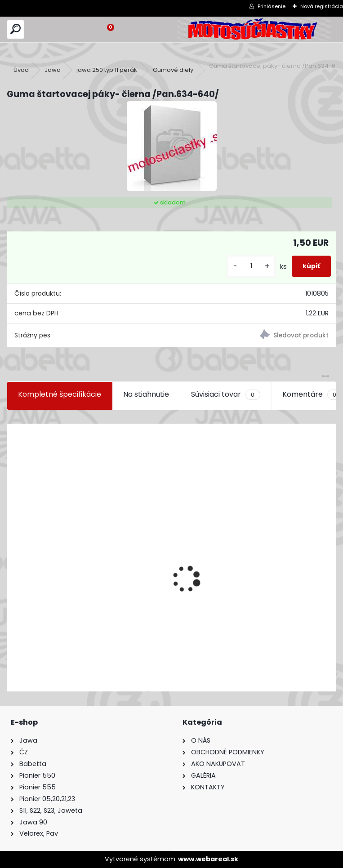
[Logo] (254, 29)
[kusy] (251, 266)
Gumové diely (173, 70)
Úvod (21, 70)
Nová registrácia (322, 6)
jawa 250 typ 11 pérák (107, 70)
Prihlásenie (272, 6)
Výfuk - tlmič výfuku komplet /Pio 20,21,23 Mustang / (105, 637)
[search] (16, 29)
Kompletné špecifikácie (60, 394)
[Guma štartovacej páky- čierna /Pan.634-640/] (172, 146)
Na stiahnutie (146, 394)
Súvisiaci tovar (225, 394)
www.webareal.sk (208, 859)
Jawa (53, 70)
